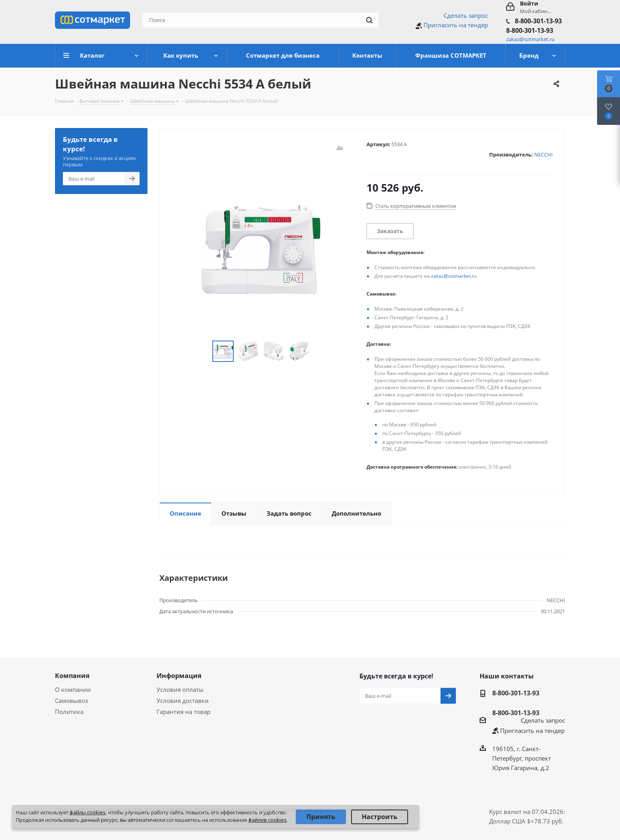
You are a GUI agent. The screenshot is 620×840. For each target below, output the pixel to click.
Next (319, 351)
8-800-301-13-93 (538, 21)
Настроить (380, 817)
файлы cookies (88, 812)
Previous (203, 351)
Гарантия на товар (183, 712)
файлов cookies (267, 820)
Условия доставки (183, 701)
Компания (72, 676)
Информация (179, 676)
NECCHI (543, 154)
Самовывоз (71, 701)
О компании (73, 689)
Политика (69, 712)
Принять (321, 817)
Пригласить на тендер (456, 25)
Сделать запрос (466, 15)
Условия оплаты (180, 689)
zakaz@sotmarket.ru (454, 276)
